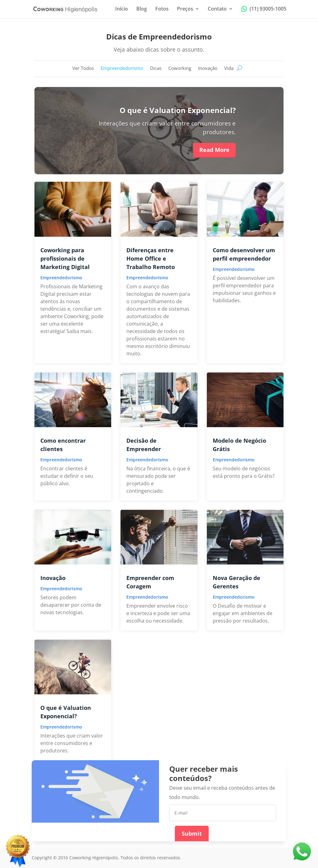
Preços (185, 9)
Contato (217, 9)
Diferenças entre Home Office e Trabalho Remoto (151, 258)
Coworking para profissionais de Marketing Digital (65, 258)
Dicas (156, 69)
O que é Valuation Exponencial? (178, 110)
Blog (142, 9)
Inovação (208, 69)
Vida (229, 69)
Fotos (162, 9)
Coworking (180, 69)
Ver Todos (83, 69)
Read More (214, 150)
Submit (192, 834)
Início (122, 9)
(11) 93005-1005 (264, 9)
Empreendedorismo (122, 69)
